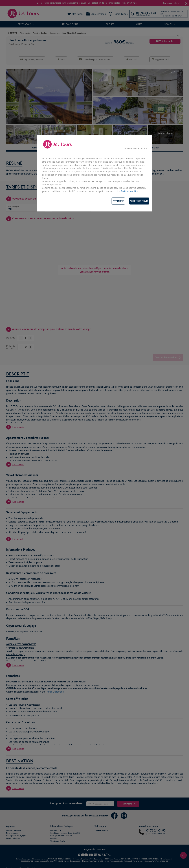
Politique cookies (130, 191)
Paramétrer (118, 201)
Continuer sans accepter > (136, 148)
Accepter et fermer (139, 201)
